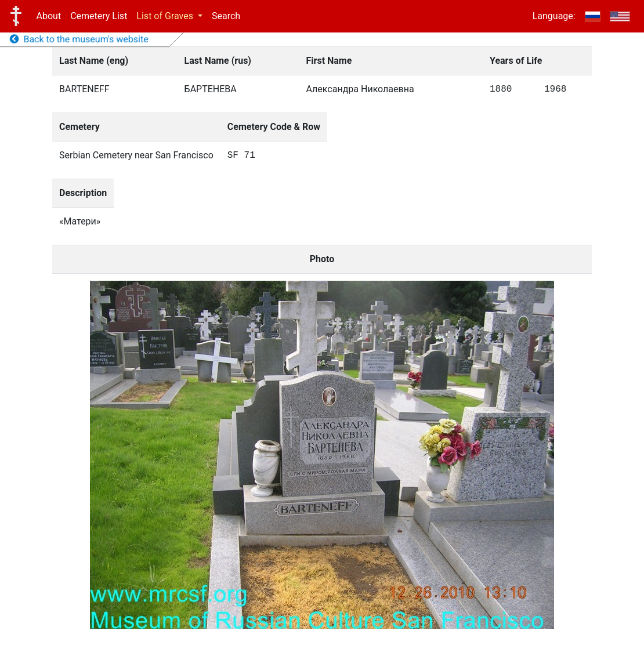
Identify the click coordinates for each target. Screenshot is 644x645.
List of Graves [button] (166, 16)
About (49, 16)
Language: (554, 16)
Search (226, 16)
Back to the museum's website (79, 39)
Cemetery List (99, 16)
